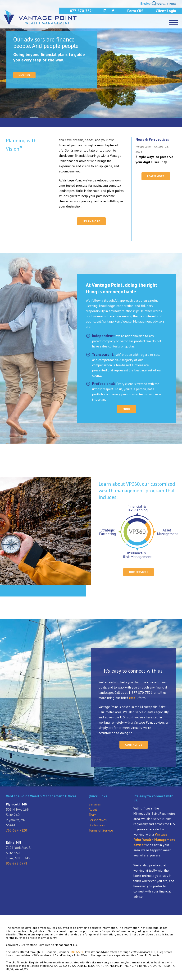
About (93, 809)
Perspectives (98, 820)
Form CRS (135, 11)
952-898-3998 (17, 863)
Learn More (91, 221)
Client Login (166, 11)
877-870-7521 (82, 11)
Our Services (139, 572)
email (133, 698)
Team (93, 815)
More (127, 409)
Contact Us (134, 745)
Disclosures (97, 825)
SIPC (81, 952)
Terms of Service (101, 830)
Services (95, 804)
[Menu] (173, 23)
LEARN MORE (24, 75)
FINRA (74, 952)
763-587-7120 (16, 830)
